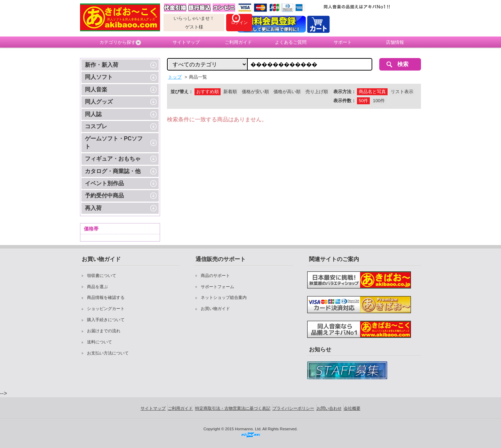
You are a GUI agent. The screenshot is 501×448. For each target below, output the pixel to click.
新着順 (230, 92)
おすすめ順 (208, 92)
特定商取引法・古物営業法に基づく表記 (233, 408)
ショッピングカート (106, 309)
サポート (343, 42)
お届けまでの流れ (104, 331)
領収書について (102, 276)
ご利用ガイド (238, 42)
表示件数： (345, 101)
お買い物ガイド (215, 309)
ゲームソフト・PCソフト (114, 142)
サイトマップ (186, 42)
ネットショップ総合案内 (224, 298)
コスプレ (96, 126)
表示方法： (345, 92)
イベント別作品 (104, 183)
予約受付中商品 (104, 196)
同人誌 (93, 114)
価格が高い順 (287, 92)
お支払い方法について (108, 353)
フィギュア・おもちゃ (113, 159)
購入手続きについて (106, 320)
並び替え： (182, 92)
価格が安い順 (255, 92)
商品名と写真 (372, 92)
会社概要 (352, 408)
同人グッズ (99, 102)
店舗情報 (395, 42)
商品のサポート (215, 276)
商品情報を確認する (106, 298)
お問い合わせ (329, 408)
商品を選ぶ (97, 287)
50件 (363, 101)
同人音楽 (96, 89)
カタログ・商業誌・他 (113, 171)
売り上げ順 (317, 92)
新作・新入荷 (102, 65)
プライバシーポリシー (293, 408)
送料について (100, 342)
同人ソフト (99, 77)
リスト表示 (402, 92)
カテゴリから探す (120, 42)
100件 (379, 101)
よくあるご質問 (291, 42)
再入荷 (93, 208)
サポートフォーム (217, 287)
